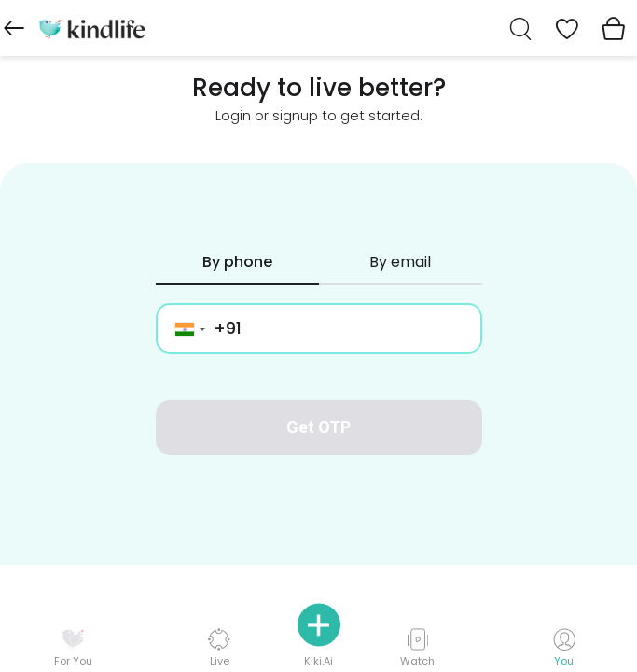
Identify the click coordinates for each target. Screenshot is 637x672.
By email (400, 262)
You (564, 648)
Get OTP (318, 427)
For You (73, 648)
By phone (237, 262)
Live (219, 647)
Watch (417, 647)
